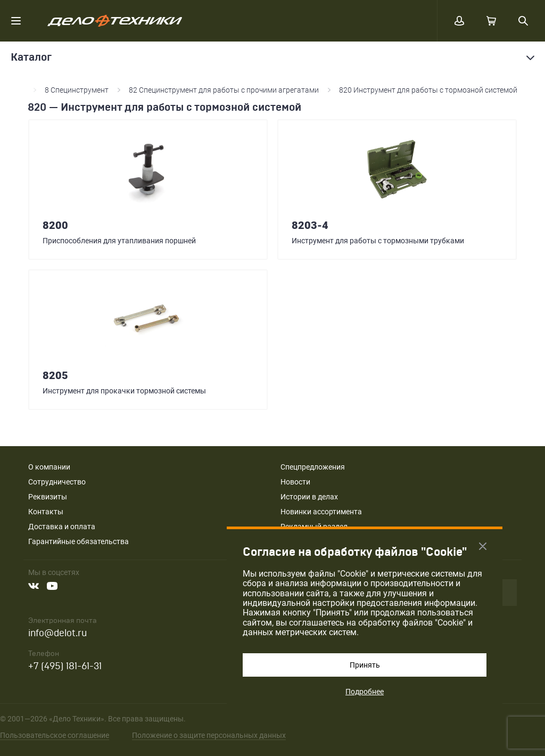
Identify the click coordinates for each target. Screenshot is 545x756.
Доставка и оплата (62, 527)
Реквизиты (48, 497)
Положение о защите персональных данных (209, 735)
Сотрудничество (57, 482)
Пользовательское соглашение (55, 735)
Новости (295, 482)
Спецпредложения (313, 467)
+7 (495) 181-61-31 (65, 666)
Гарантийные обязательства (79, 541)
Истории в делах (309, 497)
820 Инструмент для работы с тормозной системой (428, 90)
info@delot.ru (57, 633)
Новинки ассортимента (321, 512)
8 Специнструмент (77, 90)
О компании (49, 467)
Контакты (46, 512)
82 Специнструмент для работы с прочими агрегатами (224, 90)
